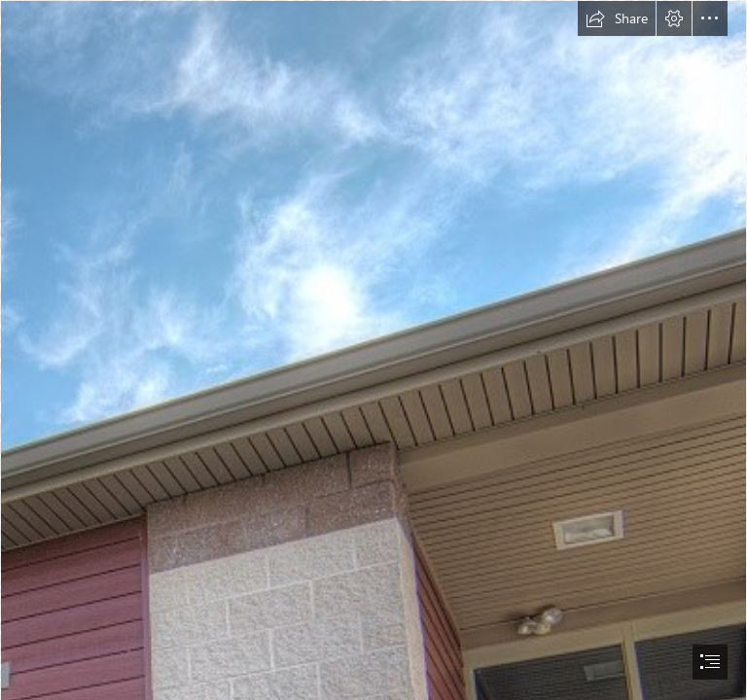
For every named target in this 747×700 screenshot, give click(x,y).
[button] (617, 18)
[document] (373, 350)
